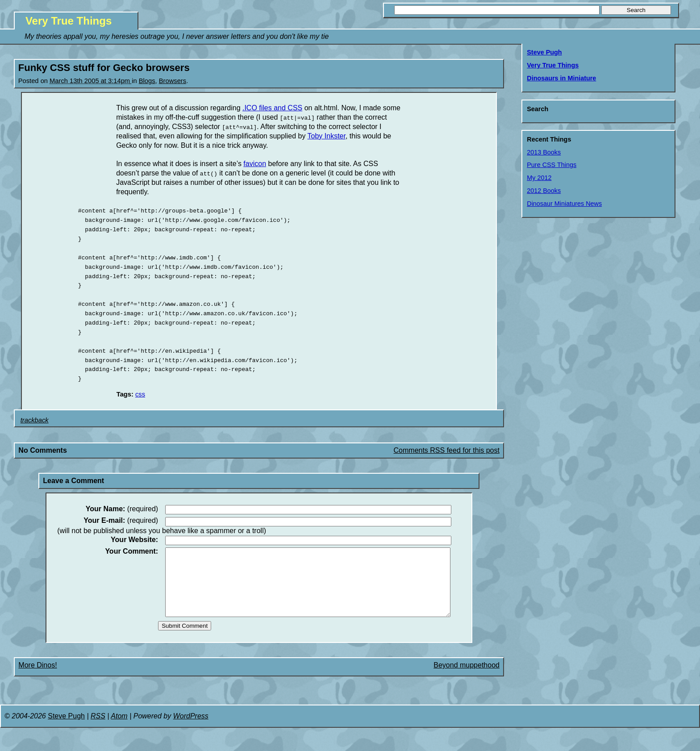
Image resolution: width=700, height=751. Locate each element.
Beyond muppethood (467, 678)
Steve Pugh (544, 52)
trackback (35, 419)
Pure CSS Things (552, 165)
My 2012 (539, 178)
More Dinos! (37, 678)
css (140, 393)
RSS (98, 728)
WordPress (191, 728)
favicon (255, 164)
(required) (122, 508)
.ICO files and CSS (272, 108)
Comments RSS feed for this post (447, 449)
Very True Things (69, 21)
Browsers (173, 81)
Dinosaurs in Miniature (561, 78)
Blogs (147, 81)
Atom (119, 728)
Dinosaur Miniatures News (564, 204)
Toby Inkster (327, 136)
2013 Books (544, 152)
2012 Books (544, 191)
